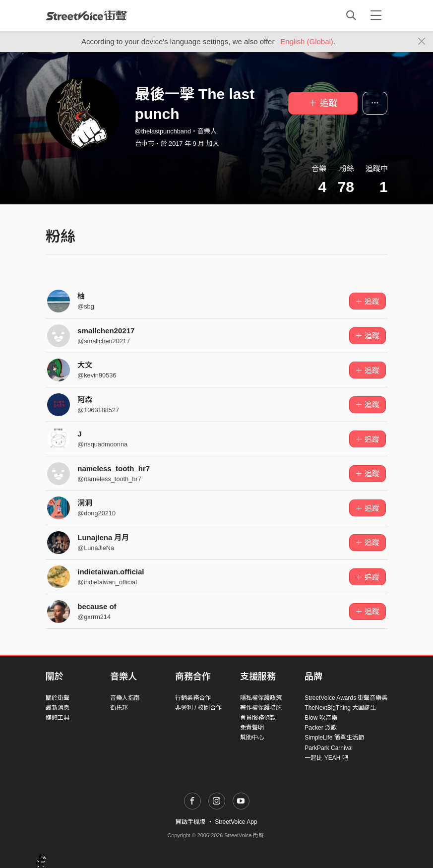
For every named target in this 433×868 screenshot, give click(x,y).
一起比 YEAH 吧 (326, 758)
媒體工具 (58, 718)
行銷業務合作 (193, 698)
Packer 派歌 (321, 728)
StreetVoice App (236, 822)
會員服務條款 (258, 718)
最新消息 (58, 708)
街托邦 (119, 708)
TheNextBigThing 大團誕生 (340, 708)
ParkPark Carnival (329, 748)
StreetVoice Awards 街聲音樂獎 (346, 698)
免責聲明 (252, 728)
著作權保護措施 (261, 708)
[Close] (422, 42)
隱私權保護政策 (261, 698)
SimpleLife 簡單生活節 (334, 738)
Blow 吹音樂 (321, 718)
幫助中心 (252, 738)
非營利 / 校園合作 (198, 708)
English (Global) (307, 41)
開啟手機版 (190, 822)
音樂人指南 (125, 698)
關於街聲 (58, 698)
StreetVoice (87, 15)
